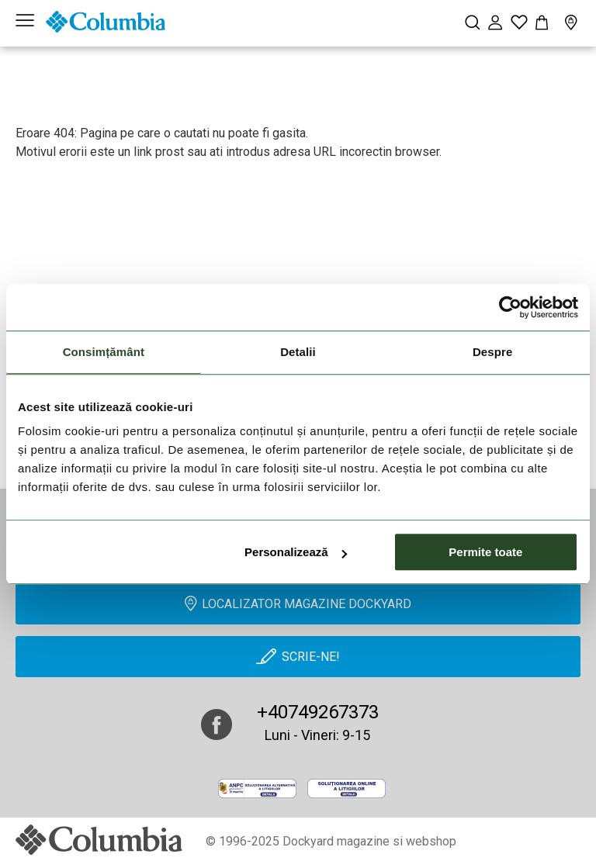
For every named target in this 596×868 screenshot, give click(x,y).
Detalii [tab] (298, 352)
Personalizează (296, 552)
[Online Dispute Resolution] (347, 788)
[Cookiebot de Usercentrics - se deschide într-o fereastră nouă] (510, 307)
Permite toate (485, 552)
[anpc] (257, 788)
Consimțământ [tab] (104, 352)
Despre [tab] (492, 352)
